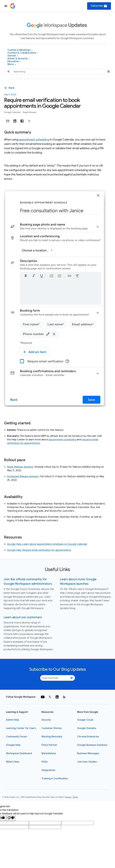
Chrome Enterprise (88, 737)
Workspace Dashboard (19, 753)
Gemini (13, 56)
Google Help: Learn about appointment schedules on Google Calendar (47, 544)
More (12, 64)
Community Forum (16, 737)
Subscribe (99, 6)
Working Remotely (52, 737)
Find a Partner (49, 745)
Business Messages (88, 753)
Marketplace (49, 753)
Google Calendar (13, 112)
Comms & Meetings (20, 50)
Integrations (48, 770)
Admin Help (13, 720)
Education (14, 61)
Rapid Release (30, 112)
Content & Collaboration (23, 53)
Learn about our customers (23, 617)
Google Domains (87, 728)
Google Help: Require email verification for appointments (39, 550)
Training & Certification (55, 779)
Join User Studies (87, 762)
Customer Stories (52, 728)
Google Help (13, 745)
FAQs (44, 762)
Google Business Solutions (92, 745)
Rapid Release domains (20, 467)
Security (46, 720)
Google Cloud (85, 720)
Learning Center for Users (21, 728)
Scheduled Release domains (23, 476)
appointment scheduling (34, 140)
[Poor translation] (11, 818)
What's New (13, 762)
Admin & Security (19, 59)
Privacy (68, 797)
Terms (75, 797)
